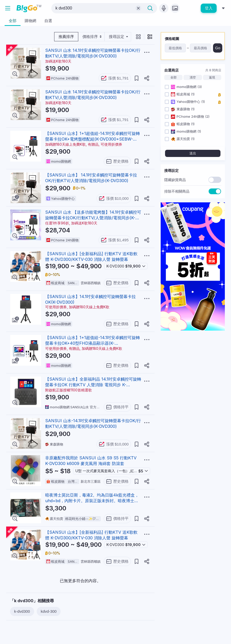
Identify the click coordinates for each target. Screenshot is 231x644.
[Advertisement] (193, 367)
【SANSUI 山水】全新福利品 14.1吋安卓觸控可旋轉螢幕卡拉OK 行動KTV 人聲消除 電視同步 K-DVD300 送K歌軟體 (93, 385)
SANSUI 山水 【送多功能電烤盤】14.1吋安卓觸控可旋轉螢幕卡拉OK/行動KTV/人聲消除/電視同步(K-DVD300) (93, 218)
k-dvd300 (22, 611)
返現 (212, 77)
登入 (209, 8)
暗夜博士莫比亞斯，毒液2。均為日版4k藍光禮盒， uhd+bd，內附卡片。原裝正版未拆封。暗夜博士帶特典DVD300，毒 (92, 501)
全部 (174, 77)
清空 (193, 77)
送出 (193, 153)
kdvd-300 (49, 611)
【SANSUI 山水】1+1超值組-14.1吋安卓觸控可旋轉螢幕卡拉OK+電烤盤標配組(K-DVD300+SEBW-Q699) (93, 139)
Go (218, 48)
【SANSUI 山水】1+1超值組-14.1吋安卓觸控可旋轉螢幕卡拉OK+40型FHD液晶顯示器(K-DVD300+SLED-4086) (93, 343)
